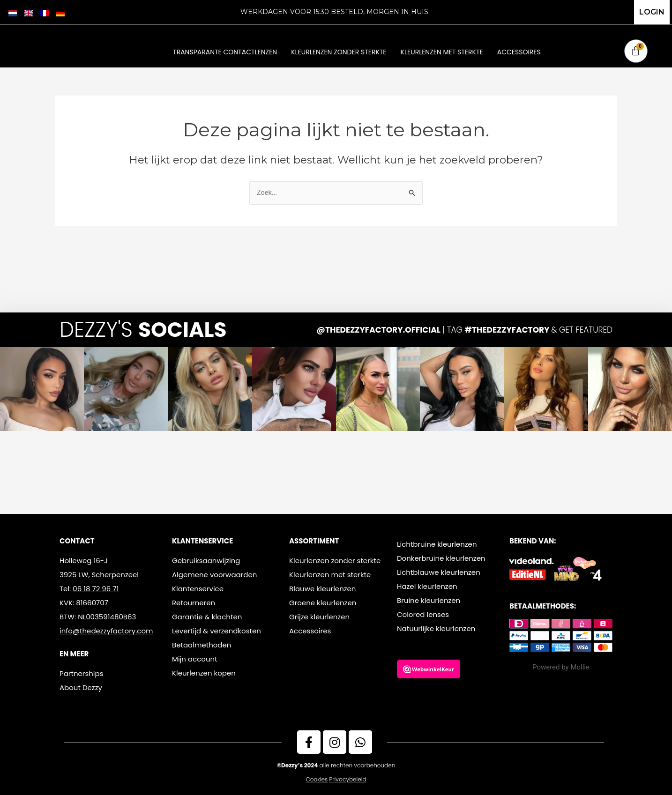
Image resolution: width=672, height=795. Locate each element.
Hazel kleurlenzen (427, 586)
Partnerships (81, 673)
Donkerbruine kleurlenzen (441, 558)
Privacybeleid (348, 779)
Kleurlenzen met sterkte (442, 52)
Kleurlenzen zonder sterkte (339, 52)
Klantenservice (198, 589)
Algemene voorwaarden (214, 575)
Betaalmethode (199, 645)
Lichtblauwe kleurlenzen (439, 572)
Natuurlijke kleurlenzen (436, 628)
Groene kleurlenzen (323, 603)
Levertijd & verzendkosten (217, 631)
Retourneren (194, 603)
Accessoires (519, 52)
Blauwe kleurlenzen (322, 589)
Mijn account (195, 659)
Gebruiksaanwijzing (206, 561)
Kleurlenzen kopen (204, 673)
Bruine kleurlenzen (429, 600)
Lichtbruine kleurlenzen (437, 544)
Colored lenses (423, 614)
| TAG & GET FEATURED (465, 330)
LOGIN (652, 12)
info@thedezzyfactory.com (106, 631)
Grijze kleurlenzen (319, 617)
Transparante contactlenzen (225, 52)
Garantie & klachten (207, 617)
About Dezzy (81, 687)
